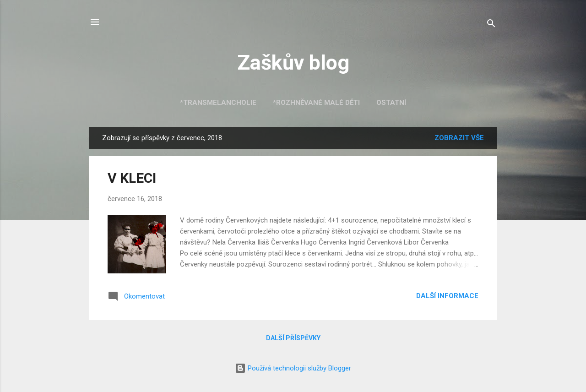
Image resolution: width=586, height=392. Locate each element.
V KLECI (132, 178)
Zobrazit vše (459, 138)
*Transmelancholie (218, 103)
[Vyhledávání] (491, 25)
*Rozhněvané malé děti (316, 103)
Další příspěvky (293, 338)
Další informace (447, 296)
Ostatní (391, 103)
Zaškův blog (293, 63)
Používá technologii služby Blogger (293, 368)
